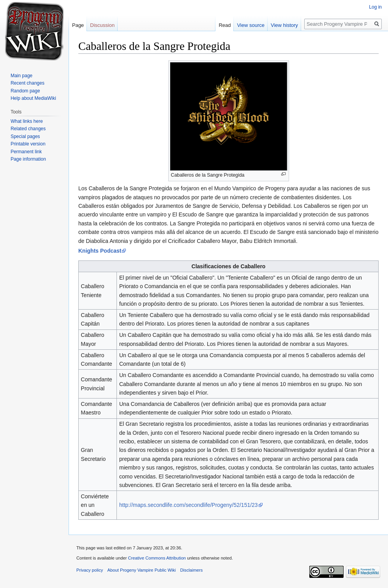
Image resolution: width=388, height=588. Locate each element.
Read (225, 25)
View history (284, 25)
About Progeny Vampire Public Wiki (142, 570)
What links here (27, 121)
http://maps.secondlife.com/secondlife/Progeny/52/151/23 (189, 505)
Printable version (28, 144)
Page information (28, 159)
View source (251, 25)
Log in (375, 7)
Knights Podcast (100, 251)
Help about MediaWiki (33, 98)
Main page (21, 76)
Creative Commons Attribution (157, 558)
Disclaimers (192, 570)
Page (78, 25)
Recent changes (27, 83)
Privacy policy (90, 570)
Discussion (102, 25)
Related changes (28, 129)
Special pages (25, 136)
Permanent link (26, 152)
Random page (25, 91)
